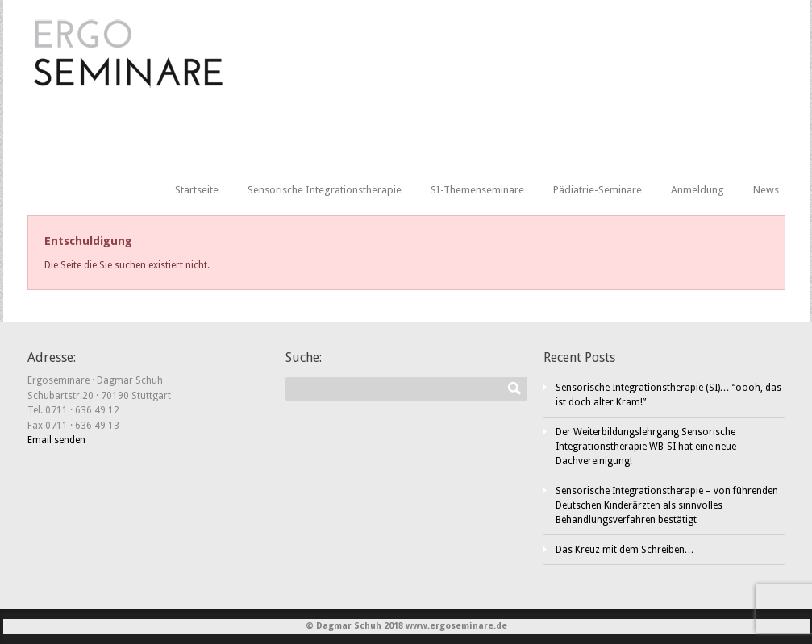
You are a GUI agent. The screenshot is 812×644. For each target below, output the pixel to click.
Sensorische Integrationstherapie (325, 190)
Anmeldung (697, 190)
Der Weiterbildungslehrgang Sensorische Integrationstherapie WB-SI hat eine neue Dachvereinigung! (646, 447)
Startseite (197, 190)
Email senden (56, 440)
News (766, 190)
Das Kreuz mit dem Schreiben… (625, 550)
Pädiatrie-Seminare (598, 190)
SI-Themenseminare (477, 190)
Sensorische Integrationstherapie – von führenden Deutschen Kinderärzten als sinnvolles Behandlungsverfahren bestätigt (667, 505)
